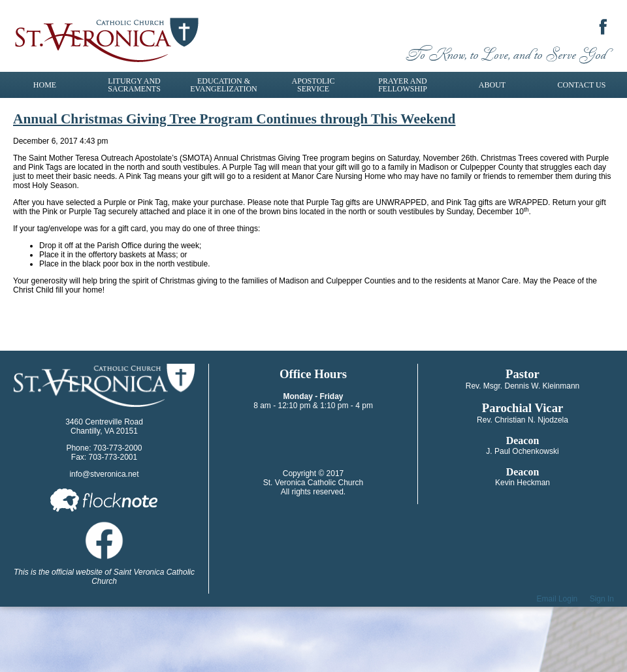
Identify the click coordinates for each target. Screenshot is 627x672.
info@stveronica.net (104, 474)
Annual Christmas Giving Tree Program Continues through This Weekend (234, 119)
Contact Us (582, 85)
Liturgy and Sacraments (134, 85)
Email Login (557, 599)
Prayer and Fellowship (403, 85)
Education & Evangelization (223, 85)
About (492, 85)
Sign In (602, 599)
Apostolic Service (313, 85)
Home (45, 85)
